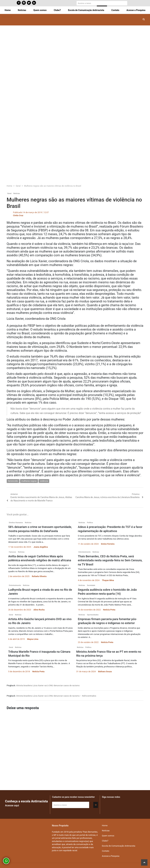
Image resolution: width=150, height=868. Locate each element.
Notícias (22, 10)
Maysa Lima (33, 639)
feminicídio (13, 481)
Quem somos (40, 10)
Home (8, 10)
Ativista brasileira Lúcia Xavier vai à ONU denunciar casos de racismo (48, 685)
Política (90, 523)
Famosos (12, 552)
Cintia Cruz (18, 215)
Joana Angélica (41, 547)
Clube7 (57, 10)
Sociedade (91, 585)
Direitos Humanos (16, 523)
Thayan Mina (108, 580)
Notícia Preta (109, 610)
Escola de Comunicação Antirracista (86, 10)
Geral (9, 193)
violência (44, 481)
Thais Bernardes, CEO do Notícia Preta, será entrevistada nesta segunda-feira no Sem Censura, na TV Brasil (110, 560)
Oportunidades (93, 615)
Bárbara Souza (105, 672)
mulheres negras (29, 481)
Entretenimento (85, 552)
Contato (115, 10)
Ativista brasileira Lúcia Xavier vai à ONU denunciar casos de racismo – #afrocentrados (56, 696)
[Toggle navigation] (7, 17)
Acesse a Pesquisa (136, 10)
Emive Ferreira (108, 544)
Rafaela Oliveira (39, 576)
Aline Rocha (39, 610)
